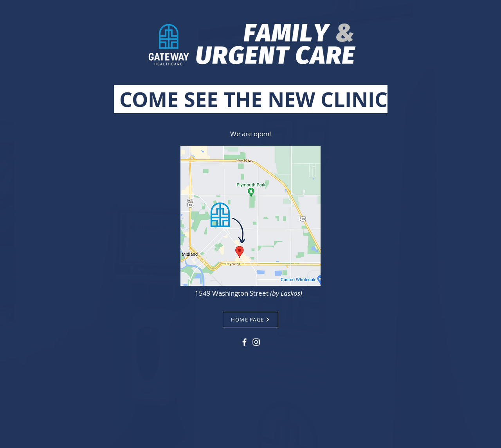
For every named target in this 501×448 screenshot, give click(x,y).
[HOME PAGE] (250, 320)
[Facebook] (244, 342)
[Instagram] (256, 342)
